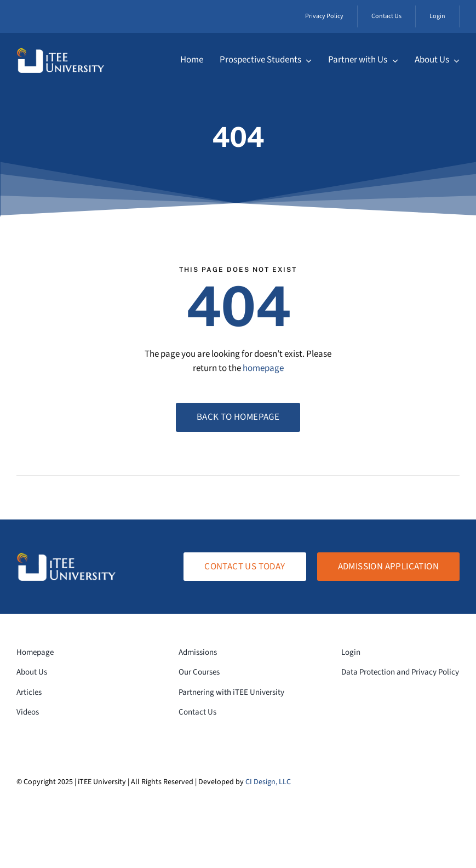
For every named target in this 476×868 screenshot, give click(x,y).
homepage (263, 369)
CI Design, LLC (268, 782)
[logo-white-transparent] (61, 52)
